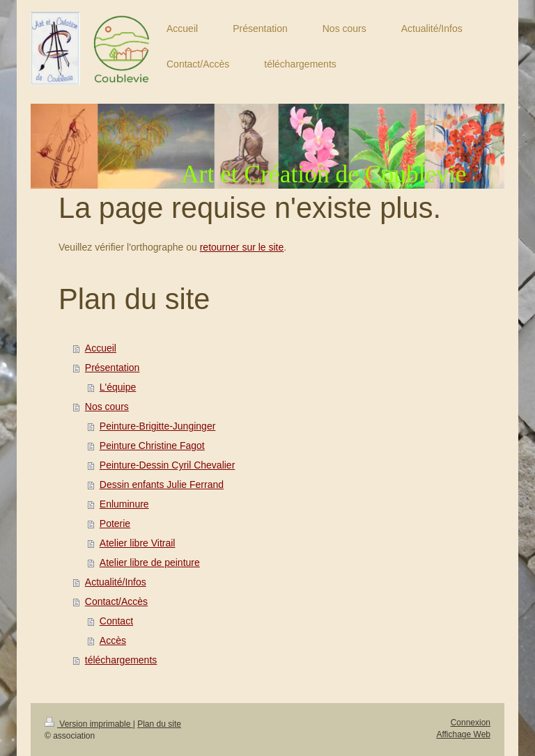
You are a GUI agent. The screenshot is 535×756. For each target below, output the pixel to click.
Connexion (471, 723)
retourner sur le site (242, 247)
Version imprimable (89, 724)
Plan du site (159, 724)
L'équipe (118, 387)
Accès (113, 640)
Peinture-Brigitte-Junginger (158, 426)
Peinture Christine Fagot (152, 446)
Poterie (115, 523)
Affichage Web (463, 734)
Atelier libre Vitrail (138, 543)
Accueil (101, 348)
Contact (116, 621)
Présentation (113, 368)
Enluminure (124, 504)
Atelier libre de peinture (150, 562)
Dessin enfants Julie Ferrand (162, 485)
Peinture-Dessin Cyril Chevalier (168, 465)
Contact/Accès (116, 601)
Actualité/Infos (116, 582)
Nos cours (107, 407)
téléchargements (121, 660)
